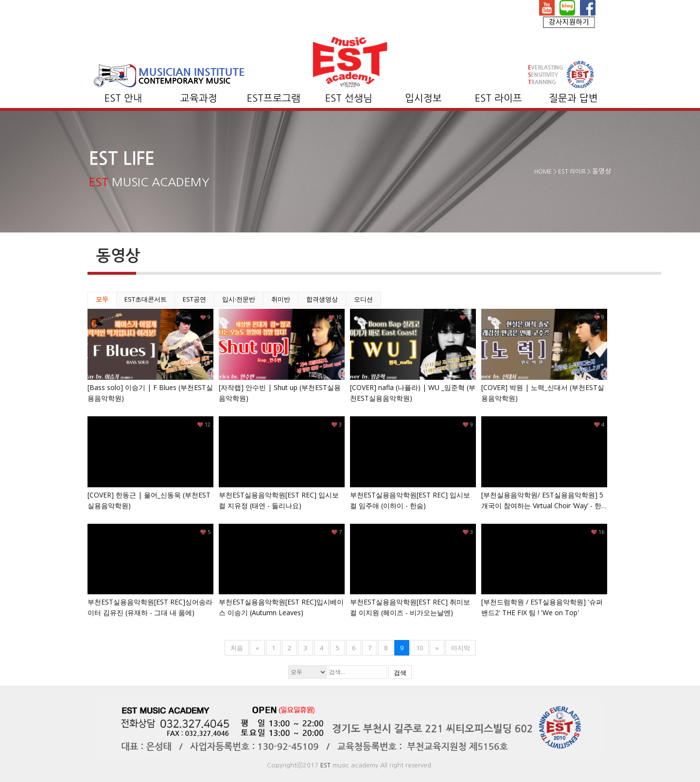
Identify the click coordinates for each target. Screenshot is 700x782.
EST (325, 765)
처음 (237, 648)
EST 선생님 (349, 98)
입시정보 (423, 98)
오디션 (363, 299)
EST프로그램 (274, 98)
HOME (543, 172)
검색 (400, 673)
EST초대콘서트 (146, 299)
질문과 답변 (573, 98)
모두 (102, 299)
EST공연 (194, 299)
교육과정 (199, 98)
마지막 (461, 648)
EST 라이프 (499, 98)
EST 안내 (123, 98)
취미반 (281, 299)
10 (420, 648)
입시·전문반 (239, 299)
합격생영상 (322, 299)
